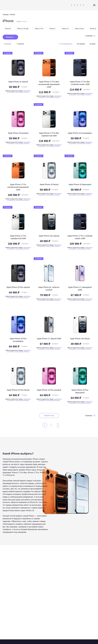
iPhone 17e (65, 29)
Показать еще (49, 416)
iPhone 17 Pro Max (23, 29)
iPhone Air (8, 29)
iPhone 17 (53, 29)
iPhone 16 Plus (79, 29)
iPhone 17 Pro (39, 29)
